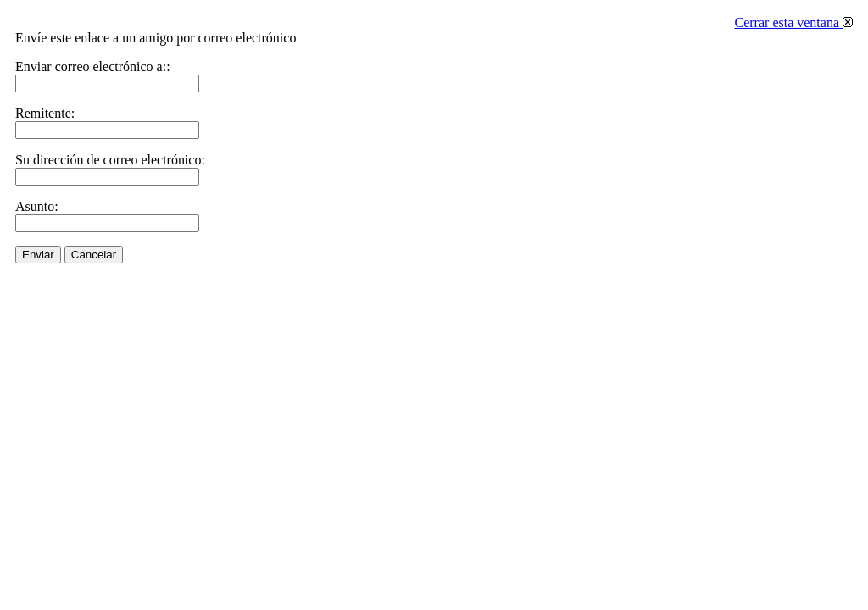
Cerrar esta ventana (794, 22)
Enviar (38, 255)
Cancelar (94, 255)
